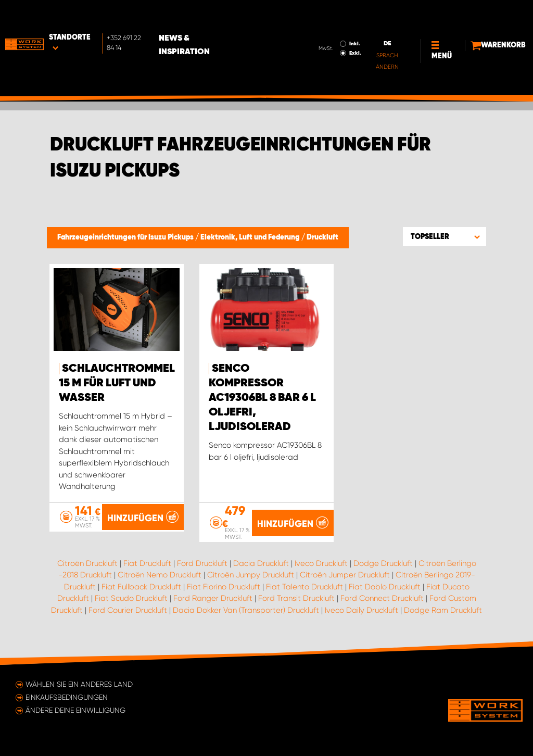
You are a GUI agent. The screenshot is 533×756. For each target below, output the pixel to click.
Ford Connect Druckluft (382, 598)
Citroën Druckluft (87, 563)
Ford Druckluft (202, 563)
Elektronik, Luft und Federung (251, 237)
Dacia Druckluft (261, 563)
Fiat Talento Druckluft (304, 587)
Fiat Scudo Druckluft (131, 598)
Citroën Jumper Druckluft (345, 575)
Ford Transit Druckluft (296, 598)
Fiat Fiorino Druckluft (224, 587)
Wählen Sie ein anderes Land (79, 684)
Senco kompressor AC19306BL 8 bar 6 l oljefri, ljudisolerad (262, 398)
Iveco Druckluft (321, 563)
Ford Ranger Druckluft (213, 598)
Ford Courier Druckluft (128, 610)
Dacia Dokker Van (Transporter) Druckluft (246, 610)
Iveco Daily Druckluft (361, 610)
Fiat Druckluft (147, 563)
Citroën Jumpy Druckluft (251, 575)
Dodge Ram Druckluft (443, 610)
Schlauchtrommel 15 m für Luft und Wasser (117, 383)
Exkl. (319, 24)
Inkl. (318, 15)
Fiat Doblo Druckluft (385, 587)
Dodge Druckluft (383, 563)
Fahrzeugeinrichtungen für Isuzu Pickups (126, 237)
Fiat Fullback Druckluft (141, 587)
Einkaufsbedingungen (67, 697)
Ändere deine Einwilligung (75, 710)
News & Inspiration (225, 16)
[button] (445, 236)
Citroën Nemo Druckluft (160, 575)
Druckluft (322, 237)
